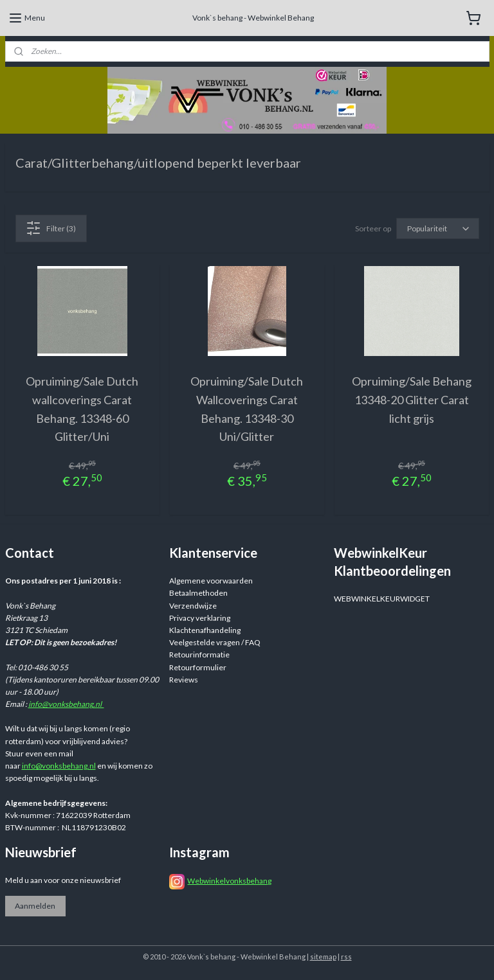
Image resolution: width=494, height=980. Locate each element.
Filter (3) (51, 228)
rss (346, 957)
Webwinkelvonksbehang (229, 881)
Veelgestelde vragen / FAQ (215, 642)
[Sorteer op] (438, 228)
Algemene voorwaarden (211, 581)
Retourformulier (198, 667)
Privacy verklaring (200, 618)
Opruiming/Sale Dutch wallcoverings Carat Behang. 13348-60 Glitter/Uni (82, 409)
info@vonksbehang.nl (66, 704)
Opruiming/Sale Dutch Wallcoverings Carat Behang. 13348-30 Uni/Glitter (247, 409)
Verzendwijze (193, 606)
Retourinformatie (199, 655)
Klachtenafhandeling (205, 630)
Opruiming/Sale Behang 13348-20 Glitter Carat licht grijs (412, 400)
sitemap (323, 957)
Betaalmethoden (198, 593)
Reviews (184, 680)
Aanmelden (35, 906)
